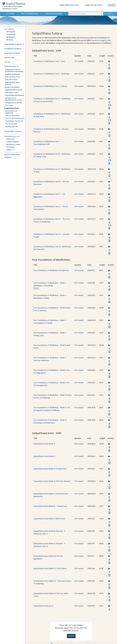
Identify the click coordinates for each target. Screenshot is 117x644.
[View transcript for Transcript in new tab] (109, 68)
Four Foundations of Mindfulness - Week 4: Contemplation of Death (50, 322)
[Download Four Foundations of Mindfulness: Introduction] (109, 274)
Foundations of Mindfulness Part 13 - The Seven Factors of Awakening (52, 220)
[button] (109, 61)
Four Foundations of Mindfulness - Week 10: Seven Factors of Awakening (53, 397)
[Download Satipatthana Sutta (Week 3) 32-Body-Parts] (109, 472)
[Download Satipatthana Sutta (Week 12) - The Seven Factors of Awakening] (109, 584)
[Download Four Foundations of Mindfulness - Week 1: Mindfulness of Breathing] (109, 286)
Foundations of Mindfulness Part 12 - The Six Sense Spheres (51, 208)
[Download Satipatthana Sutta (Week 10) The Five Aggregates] (109, 559)
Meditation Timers (13, 144)
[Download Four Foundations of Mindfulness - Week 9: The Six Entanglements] (109, 386)
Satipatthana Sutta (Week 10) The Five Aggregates (48, 557)
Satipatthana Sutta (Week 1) (44, 444)
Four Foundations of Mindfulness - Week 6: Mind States (52, 347)
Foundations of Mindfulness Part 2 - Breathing (51, 74)
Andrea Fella (11, 35)
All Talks (10, 14)
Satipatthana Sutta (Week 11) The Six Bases (50, 569)
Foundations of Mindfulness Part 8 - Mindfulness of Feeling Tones (52, 155)
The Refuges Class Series (14, 121)
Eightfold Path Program (14, 90)
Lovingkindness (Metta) (13, 103)
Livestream (10, 139)
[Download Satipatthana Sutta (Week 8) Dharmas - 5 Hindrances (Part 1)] (109, 534)
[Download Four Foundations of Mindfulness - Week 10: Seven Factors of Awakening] (109, 398)
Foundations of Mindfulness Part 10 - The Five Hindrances (51, 183)
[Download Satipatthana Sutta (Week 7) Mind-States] (109, 522)
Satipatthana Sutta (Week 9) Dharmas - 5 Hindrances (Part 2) (49, 545)
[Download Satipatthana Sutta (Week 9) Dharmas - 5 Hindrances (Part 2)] (109, 547)
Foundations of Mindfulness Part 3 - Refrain (50, 86)
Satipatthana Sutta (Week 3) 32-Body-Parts (50, 469)
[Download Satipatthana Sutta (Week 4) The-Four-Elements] (109, 485)
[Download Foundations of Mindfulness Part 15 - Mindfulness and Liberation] (109, 250)
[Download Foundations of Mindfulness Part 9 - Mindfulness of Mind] (109, 173)
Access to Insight (99, 40)
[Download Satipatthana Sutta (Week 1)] (109, 447)
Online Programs (12, 142)
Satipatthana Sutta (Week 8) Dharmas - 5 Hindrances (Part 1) (49, 533)
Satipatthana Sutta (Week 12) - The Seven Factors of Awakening (53, 582)
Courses (7, 62)
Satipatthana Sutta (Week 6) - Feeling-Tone (50, 506)
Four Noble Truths (12, 93)
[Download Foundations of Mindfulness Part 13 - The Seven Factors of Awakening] (109, 222)
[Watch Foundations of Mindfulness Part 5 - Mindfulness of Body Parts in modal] (110, 120)
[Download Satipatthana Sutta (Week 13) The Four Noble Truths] (109, 597)
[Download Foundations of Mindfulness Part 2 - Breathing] (109, 77)
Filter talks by (108, 14)
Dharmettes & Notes (12, 53)
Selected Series (11, 67)
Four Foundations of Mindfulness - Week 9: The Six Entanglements (51, 384)
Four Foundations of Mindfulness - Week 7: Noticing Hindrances (50, 359)
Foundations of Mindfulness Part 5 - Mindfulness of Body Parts (52, 115)
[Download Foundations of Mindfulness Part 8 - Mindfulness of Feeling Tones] (109, 157)
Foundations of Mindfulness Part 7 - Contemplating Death (47, 143)
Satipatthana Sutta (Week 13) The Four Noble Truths (51, 595)
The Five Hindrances (12, 116)
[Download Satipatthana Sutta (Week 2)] (109, 460)
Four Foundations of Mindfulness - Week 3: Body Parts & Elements (52, 309)
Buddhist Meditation (13, 74)
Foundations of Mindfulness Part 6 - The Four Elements (51, 130)
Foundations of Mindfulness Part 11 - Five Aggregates (49, 195)
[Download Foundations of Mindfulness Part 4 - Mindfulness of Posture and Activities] (109, 102)
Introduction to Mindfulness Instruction (14, 99)
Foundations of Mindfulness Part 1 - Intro (49, 61)
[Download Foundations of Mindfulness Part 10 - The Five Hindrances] (109, 185)
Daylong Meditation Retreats (12, 83)
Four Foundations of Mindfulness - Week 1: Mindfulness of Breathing (50, 284)
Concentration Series (13, 77)
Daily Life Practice (11, 80)
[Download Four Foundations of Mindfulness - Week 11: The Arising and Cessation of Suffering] (109, 411)
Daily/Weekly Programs (14, 44)
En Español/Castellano (13, 49)
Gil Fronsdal (11, 32)
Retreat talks (9, 58)
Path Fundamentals (30, 14)
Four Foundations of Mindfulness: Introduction (51, 271)
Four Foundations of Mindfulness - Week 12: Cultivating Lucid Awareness (50, 421)
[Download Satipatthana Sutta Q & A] (109, 609)
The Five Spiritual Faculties (15, 118)
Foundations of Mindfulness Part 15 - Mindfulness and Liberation (52, 248)
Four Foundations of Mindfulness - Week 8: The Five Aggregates (51, 372)
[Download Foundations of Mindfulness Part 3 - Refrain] (109, 90)
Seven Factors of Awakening (11, 112)
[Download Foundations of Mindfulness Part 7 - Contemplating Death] (109, 145)
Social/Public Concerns (13, 131)
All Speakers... (11, 37)
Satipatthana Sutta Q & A (43, 606)
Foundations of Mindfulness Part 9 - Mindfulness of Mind (52, 171)
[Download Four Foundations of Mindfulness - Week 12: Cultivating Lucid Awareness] (109, 423)
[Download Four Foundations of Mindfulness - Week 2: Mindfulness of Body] (109, 299)
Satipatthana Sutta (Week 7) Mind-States (49, 519)
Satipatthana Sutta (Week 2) (44, 456)
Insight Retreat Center (94, 5)
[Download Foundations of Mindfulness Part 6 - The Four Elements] (109, 132)
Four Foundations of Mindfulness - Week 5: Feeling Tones (50, 334)
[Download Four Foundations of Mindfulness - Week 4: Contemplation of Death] (109, 324)
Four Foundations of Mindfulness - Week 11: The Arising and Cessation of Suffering (52, 409)
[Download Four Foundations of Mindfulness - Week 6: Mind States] (109, 349)
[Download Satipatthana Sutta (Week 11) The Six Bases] (109, 572)
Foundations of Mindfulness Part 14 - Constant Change (51, 236)
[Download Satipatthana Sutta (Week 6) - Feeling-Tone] (109, 510)
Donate (112, 5)
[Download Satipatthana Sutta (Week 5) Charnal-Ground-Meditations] (109, 497)
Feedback (8, 158)
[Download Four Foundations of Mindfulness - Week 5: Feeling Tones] (109, 336)
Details (36, 288)
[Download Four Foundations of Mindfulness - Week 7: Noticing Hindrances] (109, 361)
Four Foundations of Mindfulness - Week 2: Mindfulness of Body (50, 297)
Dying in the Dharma (12, 87)
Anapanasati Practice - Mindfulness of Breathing (14, 71)
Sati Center (9, 105)
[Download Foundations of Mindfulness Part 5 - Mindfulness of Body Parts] (109, 117)
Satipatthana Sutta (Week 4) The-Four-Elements (52, 481)
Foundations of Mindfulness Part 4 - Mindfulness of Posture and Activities (52, 100)
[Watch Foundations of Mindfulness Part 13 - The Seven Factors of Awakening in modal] (110, 225)
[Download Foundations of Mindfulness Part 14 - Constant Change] (109, 238)
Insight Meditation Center (69, 5)
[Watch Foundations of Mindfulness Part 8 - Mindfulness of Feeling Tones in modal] (110, 160)
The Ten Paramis (11, 124)
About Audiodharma (12, 155)
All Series (10, 40)
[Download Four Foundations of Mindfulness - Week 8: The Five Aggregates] (109, 374)
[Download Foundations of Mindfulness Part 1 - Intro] (109, 65)
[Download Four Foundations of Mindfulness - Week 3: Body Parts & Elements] (109, 311)
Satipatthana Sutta (12, 108)
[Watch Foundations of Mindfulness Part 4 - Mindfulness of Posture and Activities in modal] (110, 105)
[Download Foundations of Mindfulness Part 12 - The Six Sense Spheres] (109, 210)
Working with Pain (12, 127)
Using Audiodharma (54, 14)
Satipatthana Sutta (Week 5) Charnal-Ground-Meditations (51, 495)
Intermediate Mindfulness (15, 95)
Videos (10, 150)
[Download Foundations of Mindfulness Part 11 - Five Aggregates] (109, 197)
